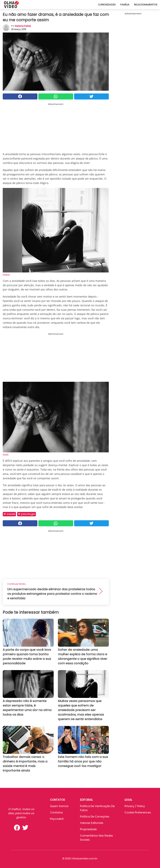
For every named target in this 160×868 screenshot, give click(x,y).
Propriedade (88, 829)
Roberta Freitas (23, 26)
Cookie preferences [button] (138, 812)
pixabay (6, 274)
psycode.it (57, 819)
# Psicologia (27, 514)
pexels (6, 454)
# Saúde (9, 514)
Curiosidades (107, 5)
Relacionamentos (146, 5)
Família (125, 5)
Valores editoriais (92, 823)
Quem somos (59, 806)
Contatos (56, 812)
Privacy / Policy (135, 806)
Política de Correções (95, 817)
